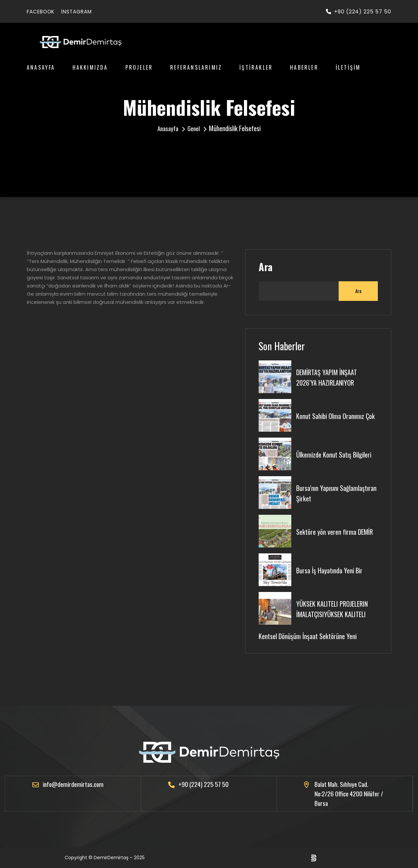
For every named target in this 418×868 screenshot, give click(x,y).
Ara (265, 267)
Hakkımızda (90, 67)
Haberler (304, 67)
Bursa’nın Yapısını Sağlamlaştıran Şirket (324, 492)
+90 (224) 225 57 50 (359, 12)
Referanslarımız (196, 67)
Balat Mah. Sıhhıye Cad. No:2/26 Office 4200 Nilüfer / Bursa (349, 793)
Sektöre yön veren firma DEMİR (336, 530)
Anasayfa (41, 67)
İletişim (348, 67)
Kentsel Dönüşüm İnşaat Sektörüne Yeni (309, 634)
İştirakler (256, 67)
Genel (195, 128)
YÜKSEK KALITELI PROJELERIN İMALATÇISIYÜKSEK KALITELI (335, 608)
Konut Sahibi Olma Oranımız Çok (337, 415)
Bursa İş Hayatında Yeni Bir (331, 569)
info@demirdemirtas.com (74, 783)
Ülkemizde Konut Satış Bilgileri (336, 453)
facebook (42, 12)
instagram (81, 12)
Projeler (139, 67)
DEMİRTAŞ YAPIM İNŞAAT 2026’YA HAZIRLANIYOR (329, 376)
